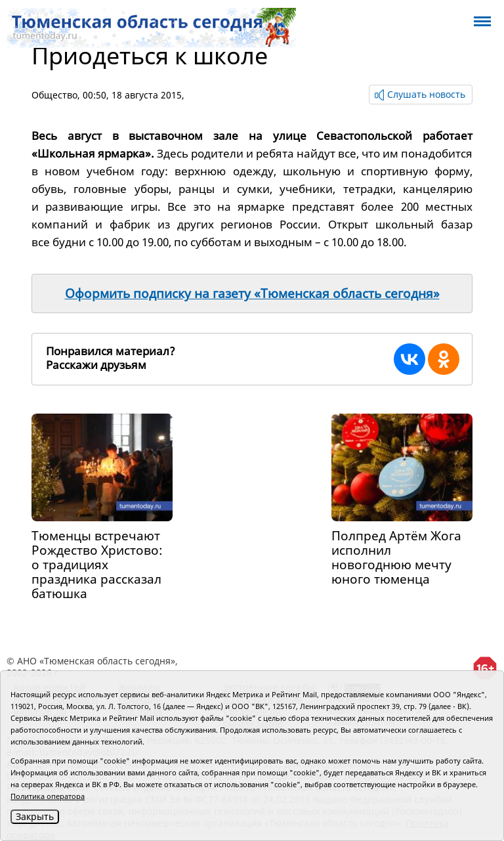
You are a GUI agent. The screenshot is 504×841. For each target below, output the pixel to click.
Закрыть (35, 816)
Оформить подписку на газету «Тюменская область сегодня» (252, 293)
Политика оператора (48, 796)
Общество (54, 95)
